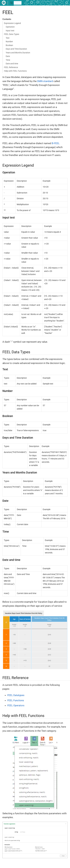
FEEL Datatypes (16, 695)
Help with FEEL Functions (15, 71)
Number (9, 42)
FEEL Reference (11, 67)
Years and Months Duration (18, 53)
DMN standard (45, 81)
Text (8, 38)
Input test (10, 31)
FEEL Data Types (12, 34)
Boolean (9, 45)
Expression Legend (12, 23)
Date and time (12, 64)
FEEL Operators (16, 705)
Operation (10, 27)
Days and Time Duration (16, 49)
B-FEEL (56, 143)
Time (8, 60)
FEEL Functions (16, 700)
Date (8, 56)
